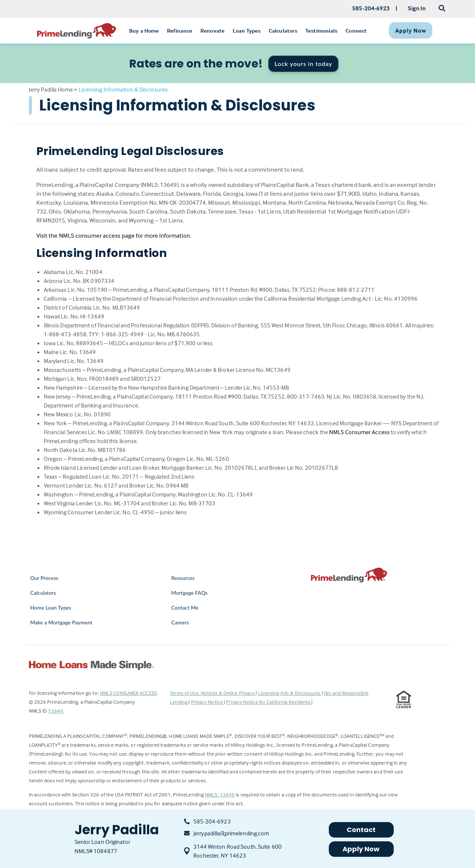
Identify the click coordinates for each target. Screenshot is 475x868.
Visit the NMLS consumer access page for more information (113, 236)
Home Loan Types (51, 608)
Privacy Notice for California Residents (269, 702)
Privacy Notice (208, 702)
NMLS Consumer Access (359, 432)
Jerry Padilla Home (51, 89)
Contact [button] (361, 830)
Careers (180, 622)
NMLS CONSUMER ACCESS (128, 693)
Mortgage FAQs (190, 593)
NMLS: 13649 (220, 794)
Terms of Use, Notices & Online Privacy (213, 693)
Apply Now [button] (361, 849)
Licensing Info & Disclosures (290, 693)
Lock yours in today (304, 64)
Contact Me (185, 608)
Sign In (417, 8)
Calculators (43, 593)
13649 (55, 711)
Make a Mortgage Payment (61, 622)
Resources (183, 578)
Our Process (45, 578)
